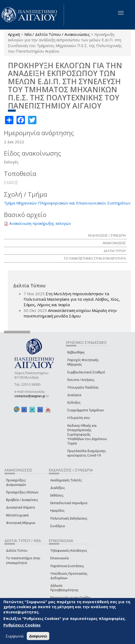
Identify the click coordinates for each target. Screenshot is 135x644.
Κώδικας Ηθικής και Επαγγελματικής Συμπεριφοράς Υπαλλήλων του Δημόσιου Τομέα (87, 435)
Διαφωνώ (38, 636)
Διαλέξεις (58, 488)
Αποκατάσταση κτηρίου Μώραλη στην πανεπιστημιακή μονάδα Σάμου (70, 313)
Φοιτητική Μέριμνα (21, 523)
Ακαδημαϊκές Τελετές (66, 480)
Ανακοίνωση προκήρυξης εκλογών (40, 223)
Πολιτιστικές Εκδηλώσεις (69, 518)
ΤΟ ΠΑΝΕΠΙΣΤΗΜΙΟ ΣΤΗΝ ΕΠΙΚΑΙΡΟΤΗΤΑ (95, 258)
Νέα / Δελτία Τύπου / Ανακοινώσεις (57, 34)
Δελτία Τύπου (17, 551)
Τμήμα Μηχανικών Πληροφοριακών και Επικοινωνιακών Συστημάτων (67, 203)
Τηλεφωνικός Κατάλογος (69, 551)
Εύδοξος (74, 403)
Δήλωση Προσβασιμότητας (64, 588)
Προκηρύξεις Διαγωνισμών (16, 482)
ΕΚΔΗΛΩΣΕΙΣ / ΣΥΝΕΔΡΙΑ (107, 235)
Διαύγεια (74, 395)
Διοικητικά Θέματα (20, 507)
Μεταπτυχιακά (17, 515)
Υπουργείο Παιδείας (83, 387)
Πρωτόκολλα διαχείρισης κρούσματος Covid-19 (87, 453)
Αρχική (14, 34)
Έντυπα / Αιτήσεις (81, 380)
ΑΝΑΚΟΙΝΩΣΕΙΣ (114, 243)
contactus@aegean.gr (31, 396)
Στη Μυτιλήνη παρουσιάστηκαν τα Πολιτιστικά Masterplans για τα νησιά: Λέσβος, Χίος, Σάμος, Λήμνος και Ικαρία (72, 299)
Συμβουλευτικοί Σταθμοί (86, 372)
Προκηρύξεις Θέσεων (22, 492)
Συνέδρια (58, 526)
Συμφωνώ (15, 636)
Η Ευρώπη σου (79, 418)
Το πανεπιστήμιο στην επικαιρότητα (23, 560)
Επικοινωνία (60, 558)
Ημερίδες (57, 511)
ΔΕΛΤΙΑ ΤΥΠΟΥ (115, 251)
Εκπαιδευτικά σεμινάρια (69, 503)
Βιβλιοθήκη (76, 352)
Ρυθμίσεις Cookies (22, 625)
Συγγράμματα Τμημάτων (86, 410)
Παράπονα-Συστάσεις (67, 566)
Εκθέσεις (57, 495)
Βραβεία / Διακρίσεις (22, 500)
